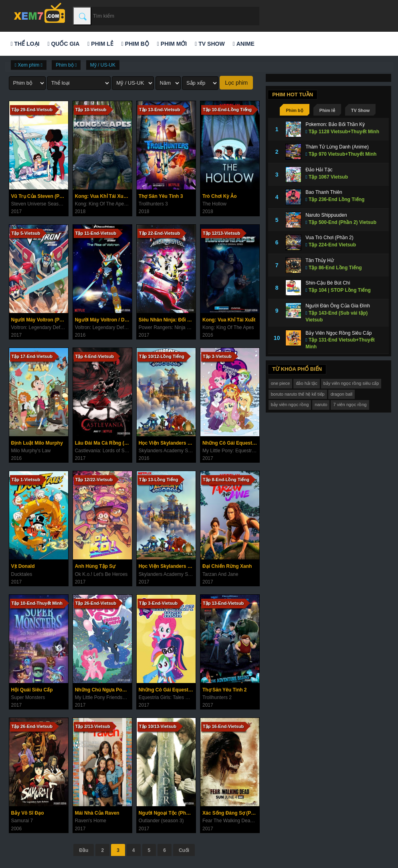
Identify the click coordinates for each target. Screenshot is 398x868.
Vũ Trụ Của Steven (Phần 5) (40, 196)
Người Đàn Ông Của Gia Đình (338, 306)
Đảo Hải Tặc (319, 170)
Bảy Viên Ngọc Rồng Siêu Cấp (338, 333)
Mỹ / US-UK (103, 65)
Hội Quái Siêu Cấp (32, 690)
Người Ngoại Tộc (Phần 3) (167, 813)
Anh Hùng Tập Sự (95, 566)
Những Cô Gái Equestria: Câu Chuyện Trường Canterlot (167, 690)
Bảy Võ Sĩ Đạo (28, 813)
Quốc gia (63, 44)
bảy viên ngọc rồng (290, 405)
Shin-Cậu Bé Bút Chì (328, 283)
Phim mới (172, 44)
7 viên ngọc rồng (350, 405)
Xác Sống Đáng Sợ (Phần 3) (231, 813)
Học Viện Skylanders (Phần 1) (167, 443)
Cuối (184, 850)
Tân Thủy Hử (320, 260)
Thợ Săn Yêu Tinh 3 (161, 196)
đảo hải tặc (306, 383)
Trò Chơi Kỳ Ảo (220, 196)
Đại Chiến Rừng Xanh (227, 566)
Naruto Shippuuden (326, 215)
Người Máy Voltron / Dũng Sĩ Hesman (103, 320)
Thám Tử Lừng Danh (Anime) (337, 147)
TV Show (210, 44)
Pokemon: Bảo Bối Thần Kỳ (335, 124)
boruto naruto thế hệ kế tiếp (298, 394)
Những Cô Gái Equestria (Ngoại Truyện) (231, 443)
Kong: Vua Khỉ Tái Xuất (229, 320)
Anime (244, 44)
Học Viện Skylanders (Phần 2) (167, 566)
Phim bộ (135, 44)
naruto (321, 405)
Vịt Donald (23, 566)
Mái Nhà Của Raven (97, 813)
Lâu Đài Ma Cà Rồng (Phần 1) (103, 443)
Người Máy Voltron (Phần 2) (40, 320)
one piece (281, 383)
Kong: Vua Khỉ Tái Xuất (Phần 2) (103, 196)
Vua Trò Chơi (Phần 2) (329, 238)
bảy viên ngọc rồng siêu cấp (351, 383)
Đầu (84, 850)
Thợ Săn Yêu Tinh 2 (225, 690)
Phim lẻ (100, 44)
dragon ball (341, 394)
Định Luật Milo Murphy (37, 443)
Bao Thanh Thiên (324, 192)
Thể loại (25, 44)
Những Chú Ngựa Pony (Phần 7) (103, 690)
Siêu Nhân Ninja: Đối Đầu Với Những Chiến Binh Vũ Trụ (167, 320)
